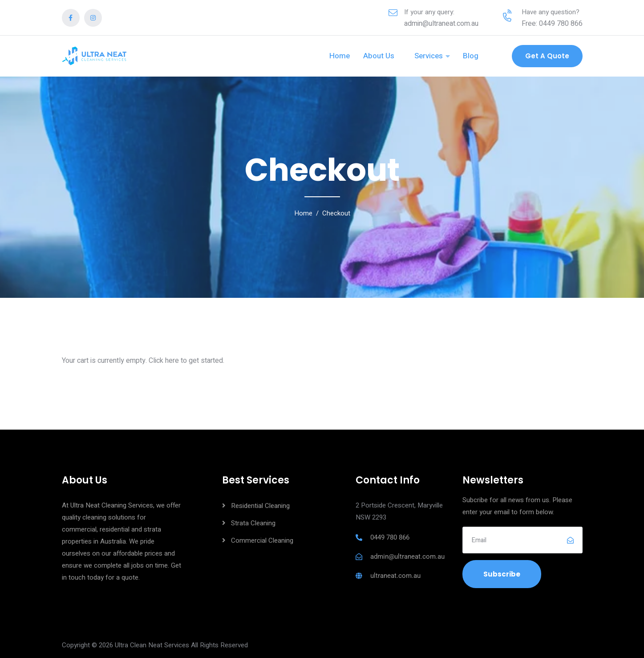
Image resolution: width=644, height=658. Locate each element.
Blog (471, 56)
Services (429, 56)
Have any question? (551, 12)
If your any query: (429, 12)
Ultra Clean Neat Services (152, 645)
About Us (379, 56)
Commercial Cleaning (262, 540)
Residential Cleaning (260, 506)
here (172, 361)
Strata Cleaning (253, 523)
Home (340, 56)
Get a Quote (547, 56)
